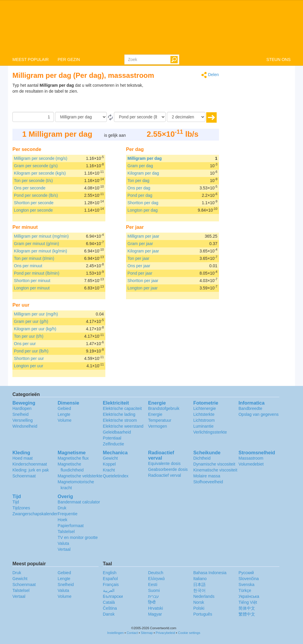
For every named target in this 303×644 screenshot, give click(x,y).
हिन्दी (152, 602)
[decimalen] (186, 117)
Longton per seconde (33, 210)
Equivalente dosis (164, 463)
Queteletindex (116, 476)
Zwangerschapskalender (35, 514)
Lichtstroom (204, 420)
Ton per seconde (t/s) (33, 181)
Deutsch (155, 573)
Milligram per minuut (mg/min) (41, 236)
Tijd (16, 502)
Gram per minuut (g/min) (36, 244)
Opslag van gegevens (258, 414)
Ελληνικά (156, 579)
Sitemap (147, 633)
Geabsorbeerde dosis (168, 469)
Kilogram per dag (143, 173)
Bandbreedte (250, 408)
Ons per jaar (139, 266)
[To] (140, 117)
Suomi (154, 590)
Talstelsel (66, 532)
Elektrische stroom (120, 420)
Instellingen (115, 633)
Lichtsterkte (204, 414)
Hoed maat (22, 458)
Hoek (63, 520)
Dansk (109, 614)
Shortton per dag (143, 203)
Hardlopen (22, 408)
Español (111, 579)
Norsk (199, 602)
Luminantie (203, 426)
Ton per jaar (138, 258)
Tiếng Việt (248, 602)
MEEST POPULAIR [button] (31, 59)
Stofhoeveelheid (208, 482)
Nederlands (204, 596)
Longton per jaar (143, 288)
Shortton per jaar (143, 281)
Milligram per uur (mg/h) (36, 314)
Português (203, 614)
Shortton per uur (29, 358)
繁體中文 (247, 614)
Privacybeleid (165, 633)
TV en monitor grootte (78, 537)
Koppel (109, 464)
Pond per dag (140, 195)
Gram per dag (140, 166)
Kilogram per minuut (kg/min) (41, 251)
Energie (155, 414)
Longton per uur (29, 366)
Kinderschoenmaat (30, 464)
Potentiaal (112, 438)
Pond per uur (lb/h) (31, 351)
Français (111, 585)
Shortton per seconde (34, 203)
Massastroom (251, 458)
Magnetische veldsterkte (80, 476)
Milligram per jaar (143, 236)
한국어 (199, 590)
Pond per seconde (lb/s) (36, 195)
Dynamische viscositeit (214, 464)
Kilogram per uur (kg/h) (35, 329)
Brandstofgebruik (164, 408)
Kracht (109, 470)
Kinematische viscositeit (215, 470)
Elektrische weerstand (123, 426)
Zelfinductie (114, 444)
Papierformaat (71, 526)
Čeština (110, 608)
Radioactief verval (164, 475)
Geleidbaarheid (117, 432)
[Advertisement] (182, 97)
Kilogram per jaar (143, 251)
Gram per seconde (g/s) (36, 166)
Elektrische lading (119, 414)
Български (113, 596)
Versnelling (23, 420)
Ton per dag (138, 181)
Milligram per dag (145, 158)
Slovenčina (249, 579)
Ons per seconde (30, 188)
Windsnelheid (25, 426)
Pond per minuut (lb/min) (37, 273)
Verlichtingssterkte (210, 432)
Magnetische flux (73, 458)
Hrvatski (155, 608)
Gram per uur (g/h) (31, 321)
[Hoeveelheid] (33, 117)
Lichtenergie (204, 408)
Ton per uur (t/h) (29, 336)
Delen (210, 75)
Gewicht (111, 458)
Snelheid (21, 414)
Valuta (63, 543)
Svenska (246, 585)
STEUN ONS (278, 59)
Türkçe (245, 590)
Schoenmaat (24, 476)
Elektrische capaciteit (123, 408)
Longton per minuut (32, 288)
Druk (62, 508)
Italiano (200, 579)
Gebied (64, 408)
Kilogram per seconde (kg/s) (40, 173)
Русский (246, 573)
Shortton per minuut (32, 281)
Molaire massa (207, 476)
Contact (132, 633)
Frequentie (68, 514)
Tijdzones (21, 508)
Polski (199, 608)
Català (109, 602)
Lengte (64, 414)
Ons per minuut (28, 266)
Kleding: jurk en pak (31, 470)
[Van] (81, 117)
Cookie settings (189, 633)
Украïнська (249, 596)
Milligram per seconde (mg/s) (41, 158)
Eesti (153, 585)
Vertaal (64, 549)
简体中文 (247, 608)
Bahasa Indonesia (210, 573)
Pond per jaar (140, 273)
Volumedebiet (251, 464)
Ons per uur (25, 344)
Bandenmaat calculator (79, 502)
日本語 (199, 585)
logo (151, 27)
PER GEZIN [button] (69, 59)
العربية (109, 590)
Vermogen (157, 426)
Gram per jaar (140, 244)
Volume (65, 420)
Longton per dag (143, 210)
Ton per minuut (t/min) (34, 258)
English (110, 573)
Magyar (155, 614)
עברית (153, 596)
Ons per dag (139, 188)
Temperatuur (160, 420)
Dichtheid (202, 458)
